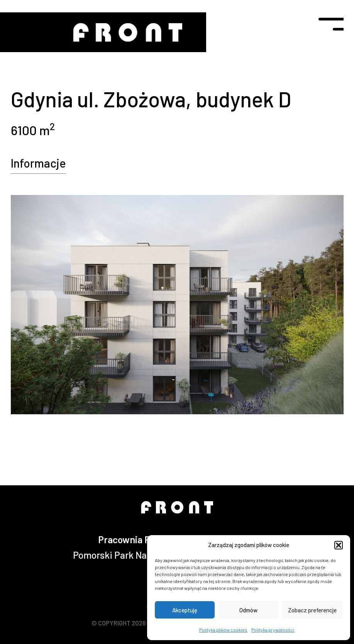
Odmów (248, 610)
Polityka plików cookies (223, 630)
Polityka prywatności (273, 630)
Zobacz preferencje (312, 610)
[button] (339, 545)
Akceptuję (185, 610)
